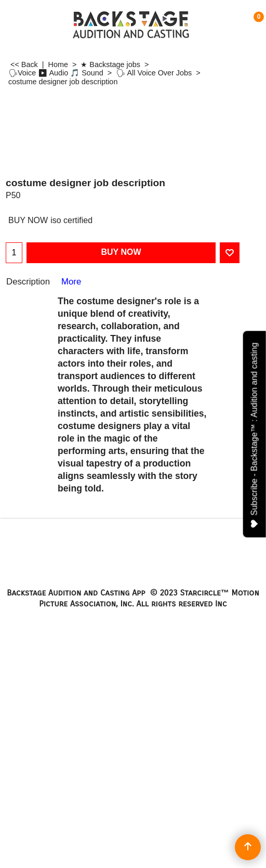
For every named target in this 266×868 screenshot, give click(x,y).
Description (28, 282)
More (71, 282)
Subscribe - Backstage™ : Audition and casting (255, 435)
